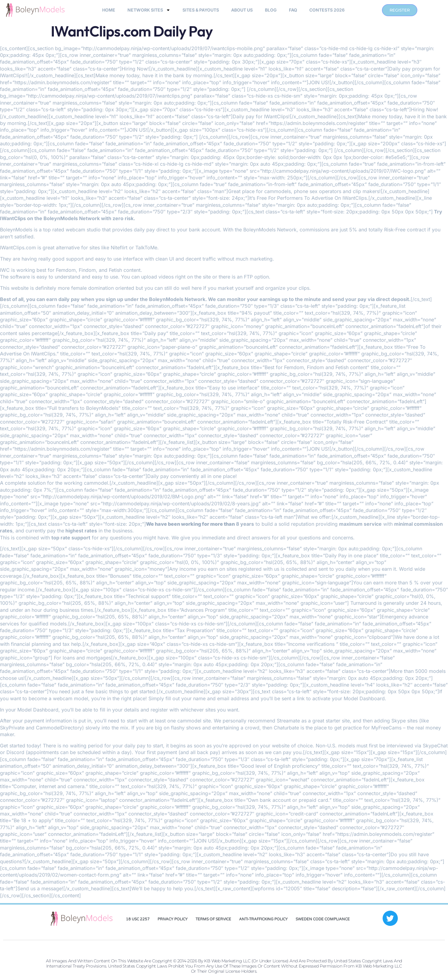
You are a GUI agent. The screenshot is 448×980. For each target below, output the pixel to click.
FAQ (293, 10)
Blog (271, 10)
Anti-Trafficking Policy (263, 919)
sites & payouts (201, 10)
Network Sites (149, 10)
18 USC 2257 (138, 919)
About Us (242, 10)
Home (109, 10)
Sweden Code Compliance (323, 919)
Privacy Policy (173, 919)
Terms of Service (213, 919)
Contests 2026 (327, 10)
